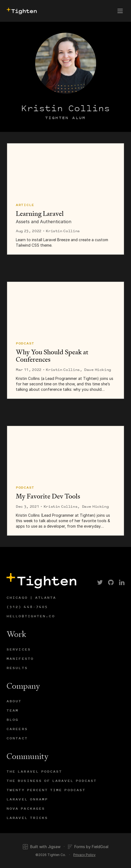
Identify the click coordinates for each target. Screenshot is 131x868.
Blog (13, 720)
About (14, 701)
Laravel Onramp (27, 799)
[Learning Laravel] (65, 170)
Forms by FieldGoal (88, 847)
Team (13, 710)
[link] (100, 582)
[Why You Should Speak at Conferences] (65, 308)
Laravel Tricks (27, 818)
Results (17, 668)
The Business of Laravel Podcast (52, 781)
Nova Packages (26, 808)
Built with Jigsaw (42, 847)
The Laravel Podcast (34, 771)
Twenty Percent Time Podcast (46, 790)
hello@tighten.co (31, 616)
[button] (120, 11)
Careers (17, 729)
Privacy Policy (84, 855)
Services (19, 649)
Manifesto (20, 659)
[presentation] (21, 11)
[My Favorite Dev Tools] (65, 452)
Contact (17, 738)
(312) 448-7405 (27, 607)
